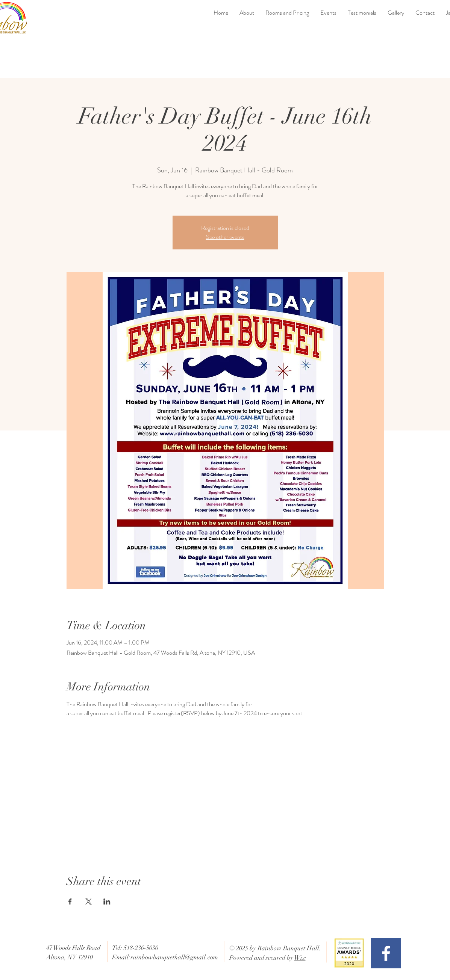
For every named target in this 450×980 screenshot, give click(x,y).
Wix (300, 958)
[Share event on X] (89, 901)
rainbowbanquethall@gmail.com (174, 957)
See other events (225, 237)
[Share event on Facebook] (70, 901)
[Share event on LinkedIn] (107, 901)
